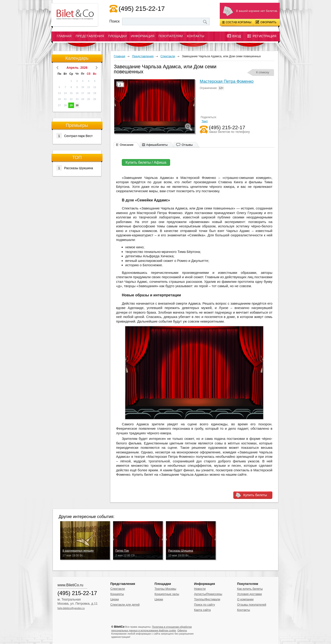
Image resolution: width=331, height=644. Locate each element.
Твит (205, 121)
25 (88, 99)
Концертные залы (167, 594)
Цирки (115, 599)
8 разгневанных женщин (78, 551)
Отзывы (187, 145)
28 (65, 105)
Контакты (196, 36)
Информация (143, 36)
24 (83, 99)
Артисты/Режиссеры (208, 594)
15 (71, 93)
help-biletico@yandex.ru (71, 608)
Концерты (117, 594)
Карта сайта (202, 610)
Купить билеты (255, 495)
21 (65, 99)
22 (71, 99)
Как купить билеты (250, 589)
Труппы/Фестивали (207, 599)
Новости (200, 589)
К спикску (263, 72)
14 (65, 93)
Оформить (266, 22)
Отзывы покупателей (252, 605)
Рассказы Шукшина (75, 168)
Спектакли (118, 589)
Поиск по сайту (204, 605)
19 (95, 93)
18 (88, 93)
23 (77, 99)
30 (77, 105)
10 (83, 87)
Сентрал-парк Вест (74, 136)
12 (95, 87)
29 (71, 105)
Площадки (118, 36)
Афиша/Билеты (157, 145)
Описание (127, 145)
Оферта (182, 630)
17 (83, 93)
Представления (90, 36)
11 (88, 87)
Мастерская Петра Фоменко (227, 81)
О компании (245, 599)
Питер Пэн (122, 551)
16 (77, 93)
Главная (64, 36)
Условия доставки (249, 594)
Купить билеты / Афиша (146, 162)
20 (59, 99)
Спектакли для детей (125, 605)
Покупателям (171, 36)
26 (95, 99)
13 (59, 93)
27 (59, 105)
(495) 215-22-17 (142, 9)
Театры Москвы (165, 589)
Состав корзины (237, 22)
